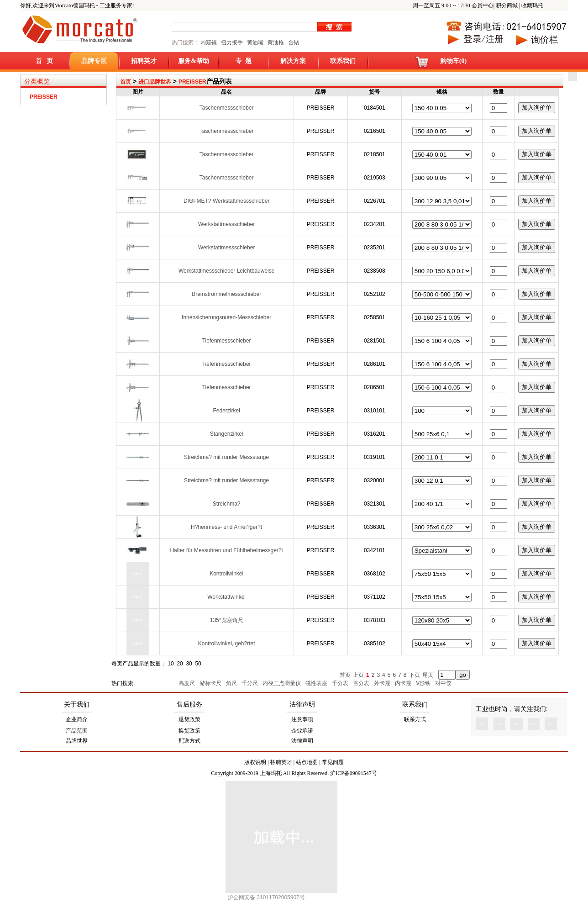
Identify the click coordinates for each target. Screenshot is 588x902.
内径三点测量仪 (282, 683)
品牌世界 (77, 741)
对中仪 (444, 683)
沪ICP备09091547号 (354, 773)
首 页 (45, 61)
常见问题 (333, 762)
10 (171, 664)
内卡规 (404, 683)
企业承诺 (302, 731)
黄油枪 (276, 42)
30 (189, 664)
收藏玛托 (532, 5)
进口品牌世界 (155, 82)
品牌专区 (94, 61)
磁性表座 (317, 683)
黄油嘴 (255, 42)
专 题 (244, 61)
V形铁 (424, 683)
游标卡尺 (211, 683)
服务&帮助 (194, 61)
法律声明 (302, 704)
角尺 (232, 683)
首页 (126, 82)
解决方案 (293, 61)
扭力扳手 (232, 42)
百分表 (362, 683)
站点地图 (307, 762)
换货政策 (189, 731)
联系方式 (415, 719)
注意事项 (302, 719)
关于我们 (77, 704)
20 (180, 664)
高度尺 (187, 683)
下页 (415, 675)
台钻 (293, 42)
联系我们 (343, 61)
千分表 (341, 683)
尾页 (428, 675)
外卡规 (383, 683)
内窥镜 (209, 42)
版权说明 (255, 762)
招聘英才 (144, 61)
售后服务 (189, 704)
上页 (358, 675)
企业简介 (77, 719)
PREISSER (192, 82)
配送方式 (189, 741)
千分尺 (250, 683)
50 (198, 664)
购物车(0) (453, 61)
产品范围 (77, 731)
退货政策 (189, 719)
